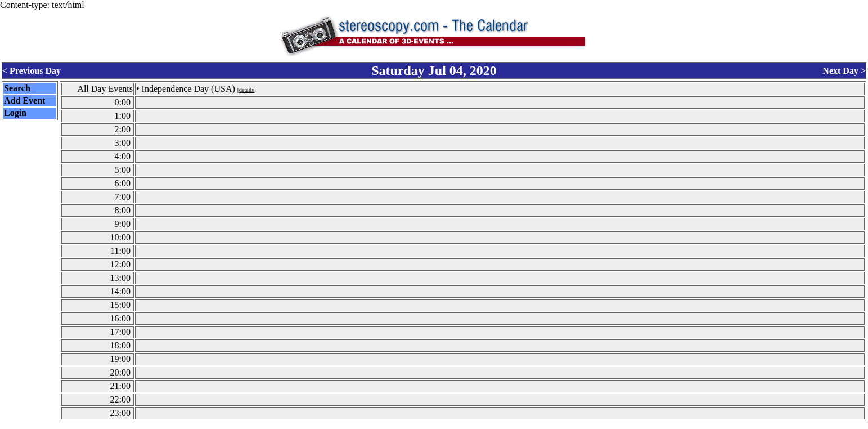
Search (17, 86)
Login (15, 111)
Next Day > (844, 70)
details (246, 88)
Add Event (24, 99)
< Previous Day (32, 70)
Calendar (402, 424)
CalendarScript (459, 424)
